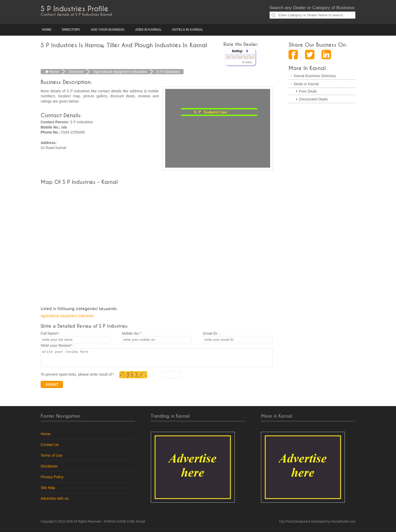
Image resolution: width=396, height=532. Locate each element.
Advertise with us (55, 502)
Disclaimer (49, 469)
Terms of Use (51, 459)
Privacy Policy (52, 480)
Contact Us (50, 448)
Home (47, 30)
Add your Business (108, 30)
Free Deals (308, 91)
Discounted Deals (313, 99)
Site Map (48, 491)
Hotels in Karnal (188, 30)
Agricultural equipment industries (67, 316)
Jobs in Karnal (148, 30)
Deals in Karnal (306, 84)
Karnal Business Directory (315, 76)
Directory (71, 30)
